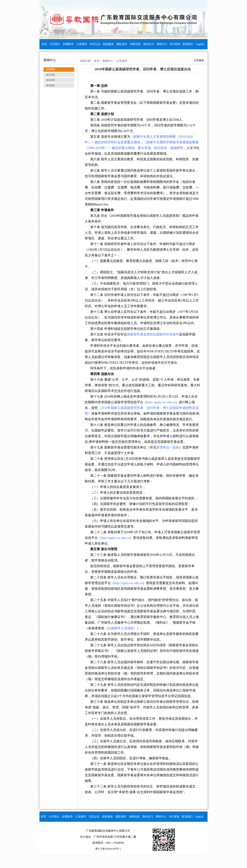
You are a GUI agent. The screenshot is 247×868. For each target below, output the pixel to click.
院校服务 (108, 44)
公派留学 (82, 44)
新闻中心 (108, 61)
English (200, 44)
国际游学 (122, 44)
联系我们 (188, 44)
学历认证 (95, 44)
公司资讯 (122, 61)
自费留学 (68, 44)
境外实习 (149, 44)
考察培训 (135, 44)
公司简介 (55, 44)
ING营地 (175, 44)
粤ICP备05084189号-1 (108, 849)
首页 (44, 44)
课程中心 (162, 44)
